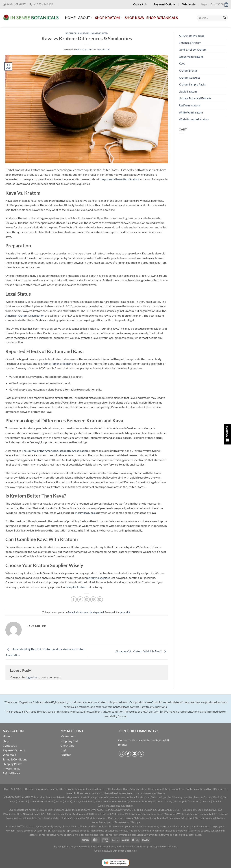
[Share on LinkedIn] (100, 599)
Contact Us (10, 745)
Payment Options (14, 750)
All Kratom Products (192, 36)
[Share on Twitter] (80, 599)
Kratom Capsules (190, 77)
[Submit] (225, 18)
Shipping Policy (12, 764)
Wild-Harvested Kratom (194, 119)
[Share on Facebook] (74, 599)
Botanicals (72, 33)
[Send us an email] (135, 754)
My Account (68, 736)
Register (66, 755)
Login (64, 750)
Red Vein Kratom (189, 105)
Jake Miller (103, 49)
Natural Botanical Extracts (195, 98)
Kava (182, 63)
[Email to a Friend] (87, 599)
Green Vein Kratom (191, 56)
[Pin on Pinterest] (93, 599)
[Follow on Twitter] (128, 754)
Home (6, 736)
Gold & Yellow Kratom (193, 49)
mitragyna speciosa (98, 578)
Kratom (84, 33)
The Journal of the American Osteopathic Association (55, 451)
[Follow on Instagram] (122, 754)
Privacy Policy (11, 769)
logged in (31, 677)
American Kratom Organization (25, 315)
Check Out (67, 745)
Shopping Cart (69, 741)
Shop (6, 741)
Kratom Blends (188, 70)
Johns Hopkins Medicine (58, 364)
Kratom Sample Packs (192, 84)
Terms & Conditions (15, 759)
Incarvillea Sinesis (86, 513)
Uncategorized (99, 33)
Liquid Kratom (188, 91)
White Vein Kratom (191, 112)
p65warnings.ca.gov (153, 835)
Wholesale (9, 755)
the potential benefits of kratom (119, 179)
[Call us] (141, 754)
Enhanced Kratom (190, 43)
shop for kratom (76, 587)
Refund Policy (11, 773)
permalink (125, 612)
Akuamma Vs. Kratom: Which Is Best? (142, 651)
